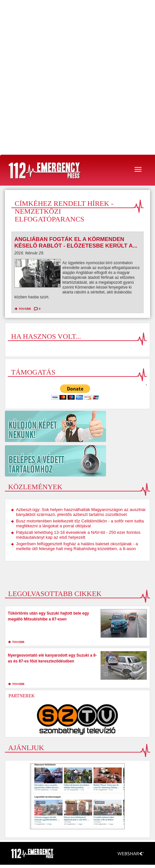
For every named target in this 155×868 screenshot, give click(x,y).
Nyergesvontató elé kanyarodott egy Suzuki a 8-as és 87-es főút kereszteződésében (52, 658)
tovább (25, 309)
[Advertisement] (77, 77)
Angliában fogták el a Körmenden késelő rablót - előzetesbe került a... (76, 242)
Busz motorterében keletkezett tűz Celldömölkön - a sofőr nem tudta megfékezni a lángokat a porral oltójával (80, 523)
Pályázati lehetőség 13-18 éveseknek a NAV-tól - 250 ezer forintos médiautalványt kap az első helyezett (78, 535)
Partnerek (22, 696)
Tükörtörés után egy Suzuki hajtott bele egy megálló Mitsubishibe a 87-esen (48, 616)
